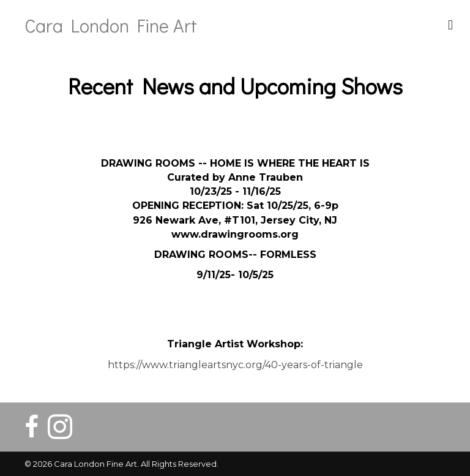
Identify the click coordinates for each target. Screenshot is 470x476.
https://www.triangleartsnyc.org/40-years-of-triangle (235, 365)
